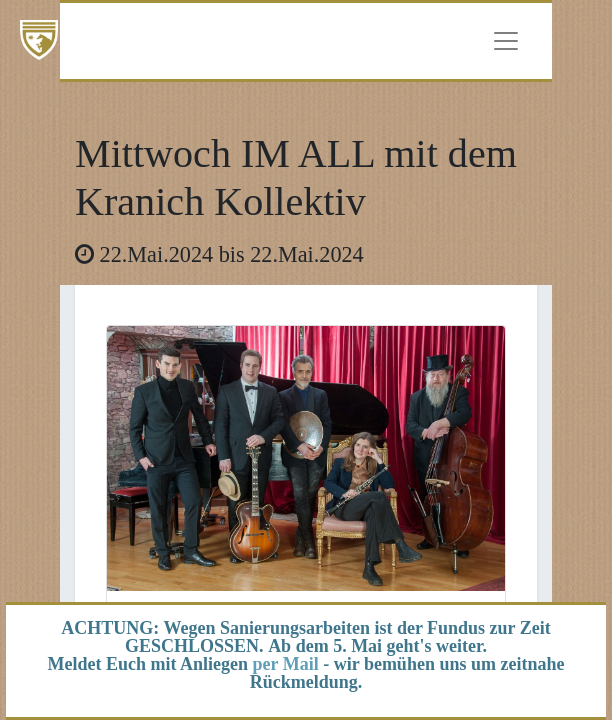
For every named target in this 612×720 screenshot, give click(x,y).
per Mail (286, 664)
